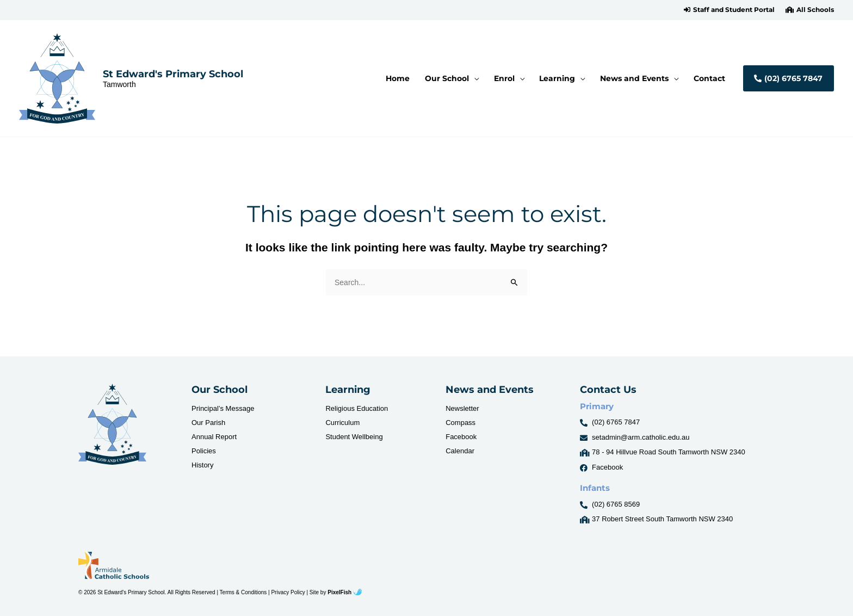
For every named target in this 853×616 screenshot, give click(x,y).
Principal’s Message (223, 408)
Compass (461, 423)
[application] (480, 78)
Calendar (460, 451)
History (202, 465)
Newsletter (462, 408)
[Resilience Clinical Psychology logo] (112, 424)
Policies (204, 451)
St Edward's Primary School (173, 74)
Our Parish (208, 423)
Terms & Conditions (243, 592)
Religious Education (357, 408)
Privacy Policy (288, 592)
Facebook (461, 437)
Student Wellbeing (354, 437)
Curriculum (342, 423)
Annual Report (214, 437)
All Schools (815, 10)
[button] (729, 10)
